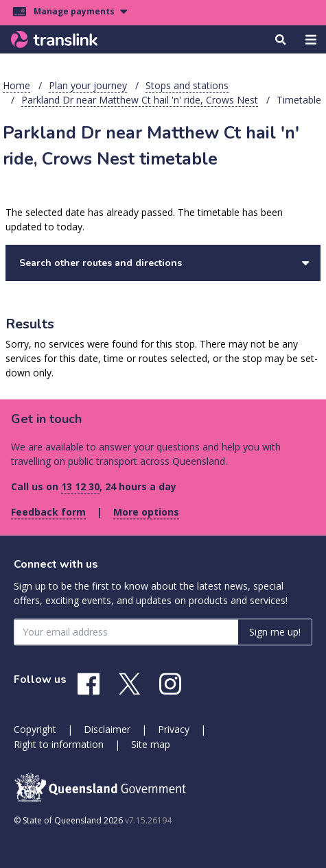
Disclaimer (107, 729)
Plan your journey (88, 85)
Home (16, 85)
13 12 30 (80, 486)
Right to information (59, 744)
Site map (151, 744)
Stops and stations (187, 85)
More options (146, 512)
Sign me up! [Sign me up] (275, 632)
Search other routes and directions (164, 263)
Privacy (174, 729)
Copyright (35, 729)
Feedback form (48, 512)
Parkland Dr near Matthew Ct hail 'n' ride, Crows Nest (140, 100)
